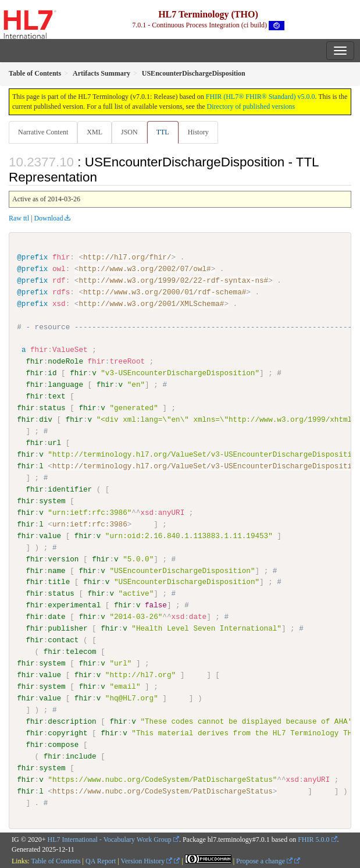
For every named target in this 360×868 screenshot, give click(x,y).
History (198, 132)
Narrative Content (43, 132)
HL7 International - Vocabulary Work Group (110, 839)
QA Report (101, 860)
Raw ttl (19, 218)
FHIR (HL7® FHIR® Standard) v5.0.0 (261, 97)
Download (48, 218)
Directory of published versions (251, 106)
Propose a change (264, 860)
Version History (147, 860)
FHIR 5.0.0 (313, 839)
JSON (129, 132)
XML (95, 132)
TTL (163, 132)
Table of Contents (56, 860)
